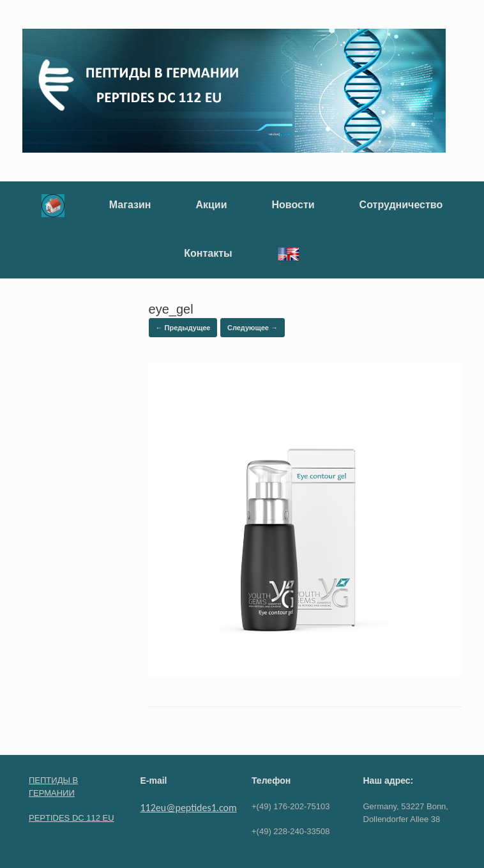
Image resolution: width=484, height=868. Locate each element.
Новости (293, 205)
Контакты (208, 253)
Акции (211, 205)
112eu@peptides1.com (189, 808)
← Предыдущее (183, 328)
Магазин (130, 205)
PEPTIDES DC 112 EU (72, 818)
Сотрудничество (401, 205)
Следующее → (253, 328)
